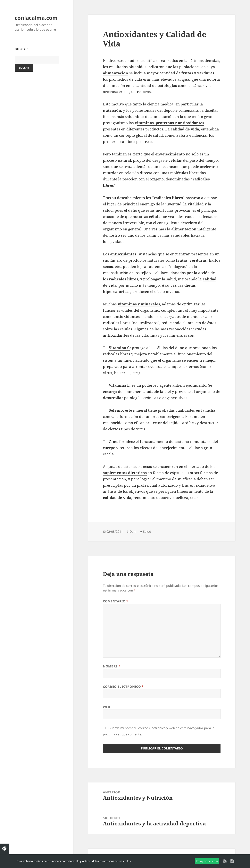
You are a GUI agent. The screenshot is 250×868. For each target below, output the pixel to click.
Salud (147, 532)
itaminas (145, 123)
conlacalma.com (36, 18)
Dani (133, 532)
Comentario (116, 601)
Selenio (116, 410)
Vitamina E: (120, 385)
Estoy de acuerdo (207, 861)
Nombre (112, 666)
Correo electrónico (123, 687)
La (182, 129)
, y (179, 123)
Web (107, 707)
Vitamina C (119, 348)
